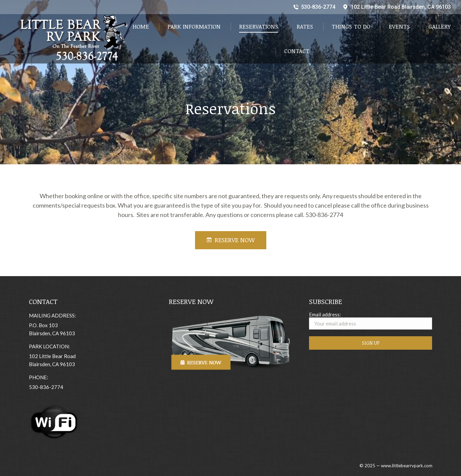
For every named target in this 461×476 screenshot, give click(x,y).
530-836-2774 (314, 7)
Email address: (371, 320)
